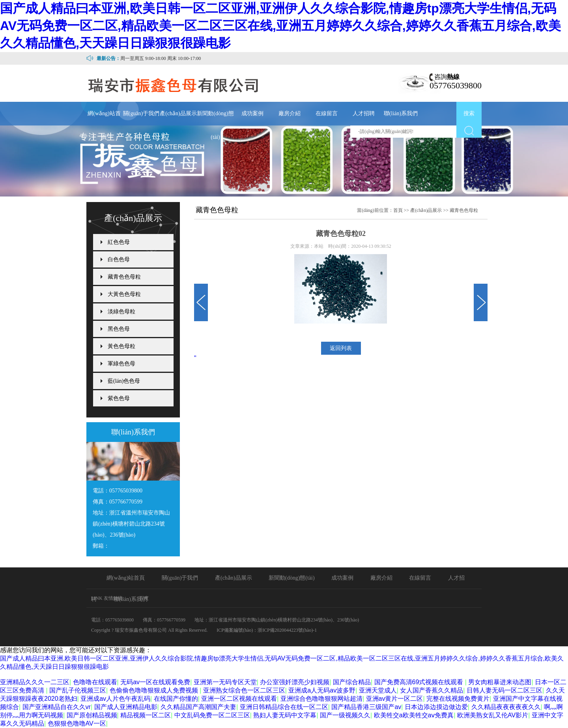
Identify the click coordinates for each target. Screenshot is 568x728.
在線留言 (327, 113)
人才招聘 (364, 113)
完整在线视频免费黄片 (458, 699)
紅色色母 (119, 242)
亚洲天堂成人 (378, 690)
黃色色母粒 (121, 346)
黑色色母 (119, 329)
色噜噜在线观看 (95, 682)
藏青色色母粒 (124, 277)
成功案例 (252, 113)
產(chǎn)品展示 (178, 113)
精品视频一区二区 (146, 715)
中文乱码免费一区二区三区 (212, 715)
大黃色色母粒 (124, 294)
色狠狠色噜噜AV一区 (77, 723)
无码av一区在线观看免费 (155, 682)
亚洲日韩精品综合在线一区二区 (284, 707)
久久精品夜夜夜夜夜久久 (506, 707)
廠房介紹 (290, 113)
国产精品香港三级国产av (366, 707)
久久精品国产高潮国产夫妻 (198, 707)
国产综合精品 (352, 682)
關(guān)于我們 (141, 113)
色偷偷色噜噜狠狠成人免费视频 (155, 690)
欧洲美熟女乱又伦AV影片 (493, 715)
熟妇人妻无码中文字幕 (285, 715)
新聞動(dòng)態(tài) (215, 125)
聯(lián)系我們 (401, 113)
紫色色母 (119, 398)
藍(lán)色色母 (124, 381)
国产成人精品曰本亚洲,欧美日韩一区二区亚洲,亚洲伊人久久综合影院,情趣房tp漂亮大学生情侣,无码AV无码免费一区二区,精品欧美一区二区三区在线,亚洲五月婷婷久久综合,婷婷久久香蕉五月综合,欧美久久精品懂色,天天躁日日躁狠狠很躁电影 (280, 26)
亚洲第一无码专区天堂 (225, 682)
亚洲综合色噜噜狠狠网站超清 (321, 699)
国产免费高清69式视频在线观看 (420, 682)
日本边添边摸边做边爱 (436, 707)
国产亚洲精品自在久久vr (57, 707)
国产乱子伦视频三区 (78, 690)
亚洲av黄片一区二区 (395, 699)
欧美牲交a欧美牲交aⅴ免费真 (414, 715)
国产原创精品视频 (92, 715)
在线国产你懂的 (176, 699)
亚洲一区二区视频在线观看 (239, 699)
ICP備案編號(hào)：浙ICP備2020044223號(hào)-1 (267, 630)
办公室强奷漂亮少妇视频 (295, 682)
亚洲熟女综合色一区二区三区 (244, 690)
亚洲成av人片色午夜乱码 (115, 699)
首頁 (398, 210)
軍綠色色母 (121, 364)
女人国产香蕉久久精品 (432, 690)
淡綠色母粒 (121, 312)
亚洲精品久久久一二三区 (35, 682)
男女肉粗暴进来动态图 (500, 682)
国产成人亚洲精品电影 (126, 707)
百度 (144, 598)
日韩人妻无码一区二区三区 (504, 690)
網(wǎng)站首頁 (104, 125)
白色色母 (119, 259)
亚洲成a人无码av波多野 (322, 690)
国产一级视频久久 (345, 715)
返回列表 (341, 348)
